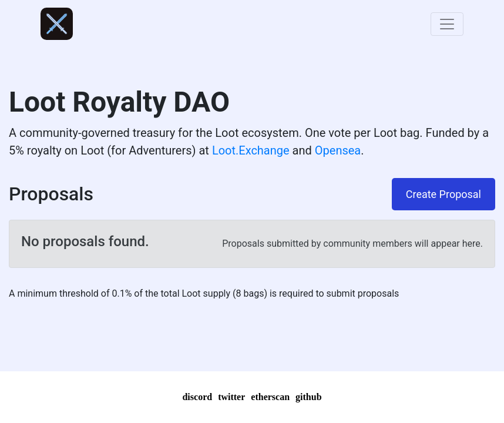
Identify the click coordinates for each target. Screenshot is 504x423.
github (308, 397)
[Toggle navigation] (447, 24)
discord (197, 397)
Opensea (338, 150)
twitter (231, 397)
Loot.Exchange (251, 150)
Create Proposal (443, 194)
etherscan (270, 397)
